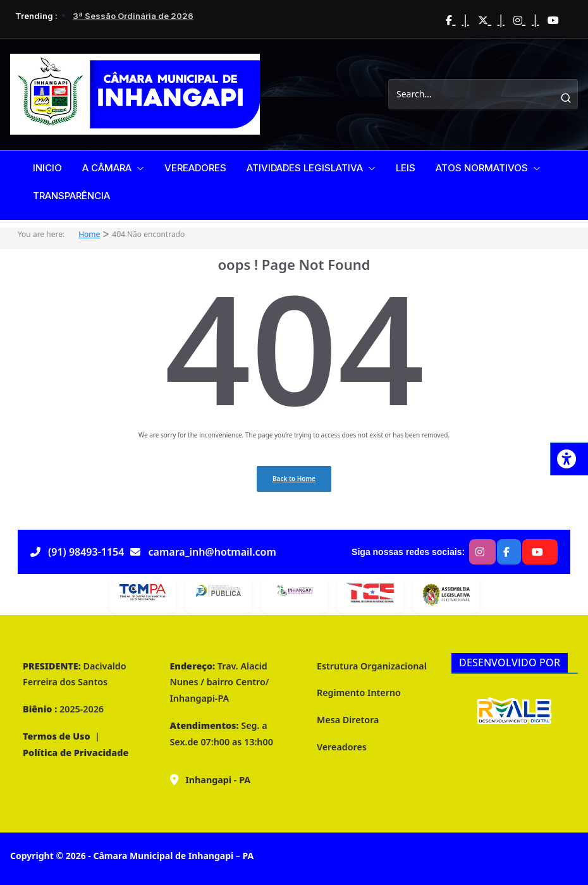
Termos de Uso (57, 736)
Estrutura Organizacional (372, 666)
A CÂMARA (107, 168)
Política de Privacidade (76, 753)
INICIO (47, 168)
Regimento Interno (359, 693)
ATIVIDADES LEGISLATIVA (305, 168)
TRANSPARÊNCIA (71, 196)
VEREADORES (195, 168)
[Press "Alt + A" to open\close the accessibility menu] (569, 459)
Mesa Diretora (348, 720)
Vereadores (342, 747)
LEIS (406, 168)
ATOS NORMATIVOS (482, 168)
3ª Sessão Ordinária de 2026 (133, 16)
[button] (138, 168)
